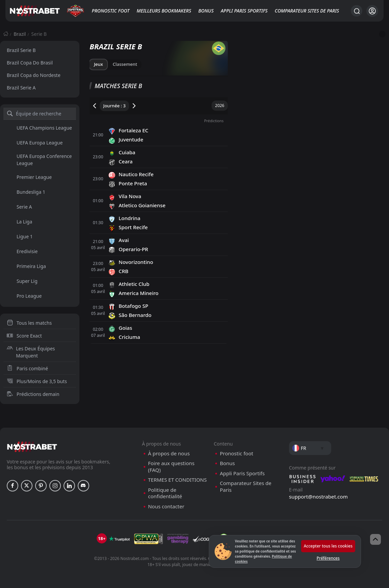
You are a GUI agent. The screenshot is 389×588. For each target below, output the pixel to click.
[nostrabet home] (32, 447)
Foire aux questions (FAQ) (171, 467)
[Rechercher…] (357, 11)
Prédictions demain (33, 394)
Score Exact (24, 336)
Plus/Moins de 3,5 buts (37, 381)
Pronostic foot (111, 11)
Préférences (328, 558)
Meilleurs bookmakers (164, 11)
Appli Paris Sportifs (244, 11)
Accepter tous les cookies (328, 546)
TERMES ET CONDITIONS (177, 480)
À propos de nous (169, 453)
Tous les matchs (29, 323)
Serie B (39, 34)
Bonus (206, 11)
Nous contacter (166, 506)
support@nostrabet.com (318, 497)
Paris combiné (27, 368)
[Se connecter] (372, 11)
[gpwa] (149, 539)
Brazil (20, 34)
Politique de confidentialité (165, 493)
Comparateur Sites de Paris (307, 11)
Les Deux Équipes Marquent (31, 352)
